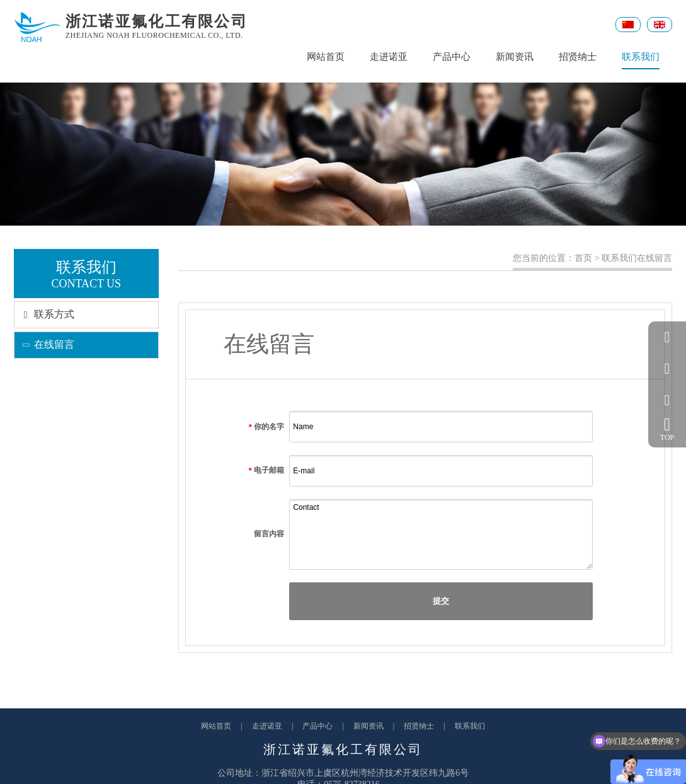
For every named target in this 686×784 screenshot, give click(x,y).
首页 (583, 258)
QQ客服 (667, 337)
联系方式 (44, 314)
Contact (441, 534)
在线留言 (44, 344)
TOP (667, 429)
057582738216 (667, 369)
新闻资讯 (515, 57)
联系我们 (641, 61)
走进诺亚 (389, 57)
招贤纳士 (578, 57)
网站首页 (326, 57)
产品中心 (452, 57)
